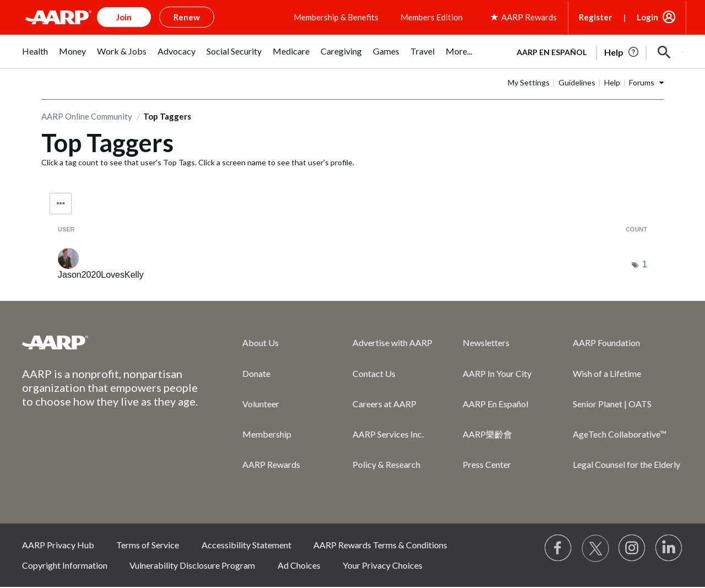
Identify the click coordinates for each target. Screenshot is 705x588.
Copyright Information (65, 565)
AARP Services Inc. (388, 434)
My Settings (529, 82)
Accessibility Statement (246, 545)
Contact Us (374, 373)
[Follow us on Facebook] (558, 548)
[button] (664, 52)
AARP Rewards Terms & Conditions (380, 545)
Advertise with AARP (392, 342)
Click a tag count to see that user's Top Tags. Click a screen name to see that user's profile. (198, 162)
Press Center (487, 464)
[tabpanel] (595, 51)
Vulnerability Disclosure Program (192, 565)
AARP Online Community (87, 116)
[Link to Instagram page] (632, 548)
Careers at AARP (384, 404)
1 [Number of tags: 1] (645, 264)
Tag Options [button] (61, 204)
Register (595, 17)
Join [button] (124, 17)
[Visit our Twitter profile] (595, 548)
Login (647, 17)
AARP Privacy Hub (58, 545)
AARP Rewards (271, 464)
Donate (256, 373)
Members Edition (432, 17)
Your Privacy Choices (383, 565)
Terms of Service (148, 545)
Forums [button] (642, 82)
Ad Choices (299, 565)
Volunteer (261, 404)
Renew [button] (187, 17)
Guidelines (577, 82)
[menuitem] (35, 57)
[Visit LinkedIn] (669, 548)
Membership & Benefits (336, 17)
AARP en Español (552, 52)
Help (612, 82)
